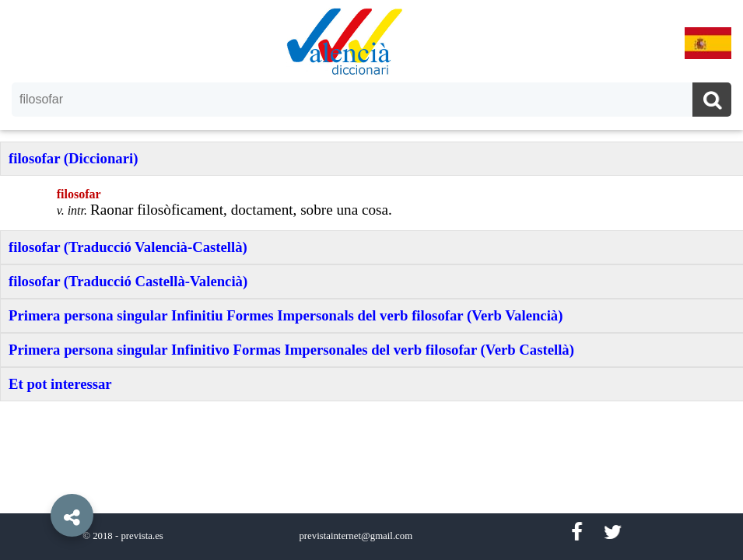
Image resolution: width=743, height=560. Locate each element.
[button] (39, 480)
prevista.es (142, 536)
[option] (371, 280)
